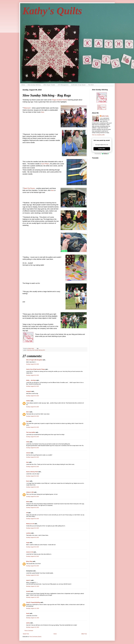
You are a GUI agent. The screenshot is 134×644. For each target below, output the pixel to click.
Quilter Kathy (105, 116)
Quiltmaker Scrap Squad (78, 85)
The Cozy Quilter (31, 432)
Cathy (28, 442)
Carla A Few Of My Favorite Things (36, 369)
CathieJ (28, 401)
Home (23, 85)
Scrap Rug (29, 350)
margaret (29, 391)
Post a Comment (29, 631)
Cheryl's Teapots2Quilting (33, 602)
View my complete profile (98, 135)
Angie (28, 543)
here (42, 112)
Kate (27, 462)
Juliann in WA (30, 492)
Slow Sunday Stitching (34, 85)
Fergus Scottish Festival (59, 100)
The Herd (91, 85)
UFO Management (63, 85)
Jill (27, 513)
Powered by (102, 154)
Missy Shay (29, 561)
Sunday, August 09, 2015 (33, 364)
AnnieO (28, 591)
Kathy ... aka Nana (31, 380)
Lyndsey (29, 533)
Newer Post (26, 634)
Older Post (84, 634)
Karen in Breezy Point (32, 472)
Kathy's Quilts (52, 11)
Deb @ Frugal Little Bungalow (34, 360)
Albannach (27, 108)
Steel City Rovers (30, 188)
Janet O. (28, 580)
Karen (28, 481)
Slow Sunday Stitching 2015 (39, 350)
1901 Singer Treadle (49, 85)
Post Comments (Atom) (35, 637)
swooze (28, 453)
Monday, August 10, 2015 (33, 586)
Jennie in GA (30, 552)
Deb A (28, 412)
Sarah (28, 613)
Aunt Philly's (45, 164)
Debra (28, 502)
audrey (28, 623)
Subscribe (102, 149)
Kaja (27, 421)
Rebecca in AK (30, 524)
